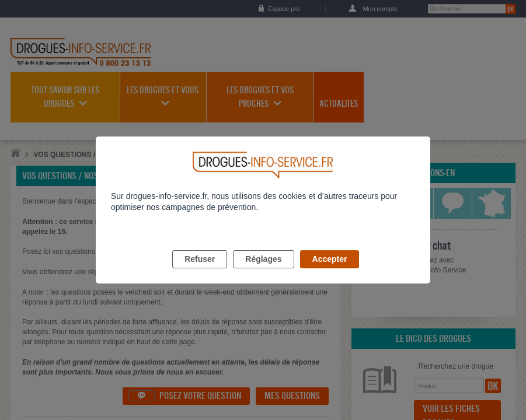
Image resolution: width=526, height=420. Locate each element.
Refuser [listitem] (200, 272)
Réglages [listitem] (263, 272)
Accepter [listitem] (330, 272)
